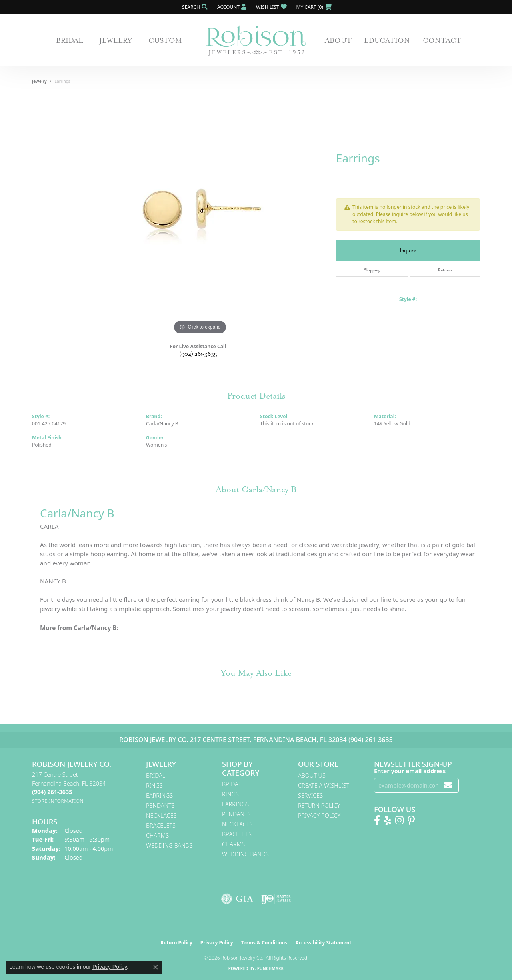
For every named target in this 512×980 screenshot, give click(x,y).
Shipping (372, 270)
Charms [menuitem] (157, 835)
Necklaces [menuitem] (161, 815)
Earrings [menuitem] (159, 795)
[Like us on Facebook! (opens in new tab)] (377, 820)
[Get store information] (58, 801)
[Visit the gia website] (237, 899)
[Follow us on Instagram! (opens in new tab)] (399, 820)
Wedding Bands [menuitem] (169, 845)
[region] (200, 216)
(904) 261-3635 (198, 354)
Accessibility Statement (323, 943)
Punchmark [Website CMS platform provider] (271, 968)
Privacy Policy (319, 815)
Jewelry (116, 40)
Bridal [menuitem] (156, 775)
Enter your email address (410, 771)
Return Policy (319, 805)
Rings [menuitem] (154, 785)
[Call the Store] (52, 792)
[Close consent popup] (156, 967)
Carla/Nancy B (162, 424)
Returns (445, 270)
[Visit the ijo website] (276, 899)
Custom (165, 40)
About (338, 40)
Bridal (70, 40)
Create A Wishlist (324, 785)
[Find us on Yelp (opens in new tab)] (388, 820)
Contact (442, 40)
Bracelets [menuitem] (161, 825)
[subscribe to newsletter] (448, 785)
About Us (312, 775)
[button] (194, 7)
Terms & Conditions (264, 943)
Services (310, 795)
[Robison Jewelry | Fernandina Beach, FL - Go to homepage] (256, 41)
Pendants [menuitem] (160, 805)
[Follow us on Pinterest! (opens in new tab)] (411, 820)
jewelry (39, 81)
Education (387, 40)
